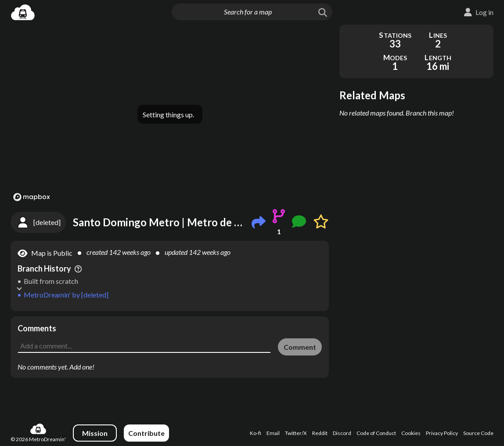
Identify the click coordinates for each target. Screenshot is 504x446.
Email (273, 433)
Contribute (146, 433)
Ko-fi (256, 433)
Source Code (478, 433)
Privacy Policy (442, 433)
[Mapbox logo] (32, 197)
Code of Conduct (376, 433)
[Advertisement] (170, 330)
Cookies (411, 433)
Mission (95, 433)
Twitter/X (296, 433)
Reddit (320, 433)
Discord (342, 433)
